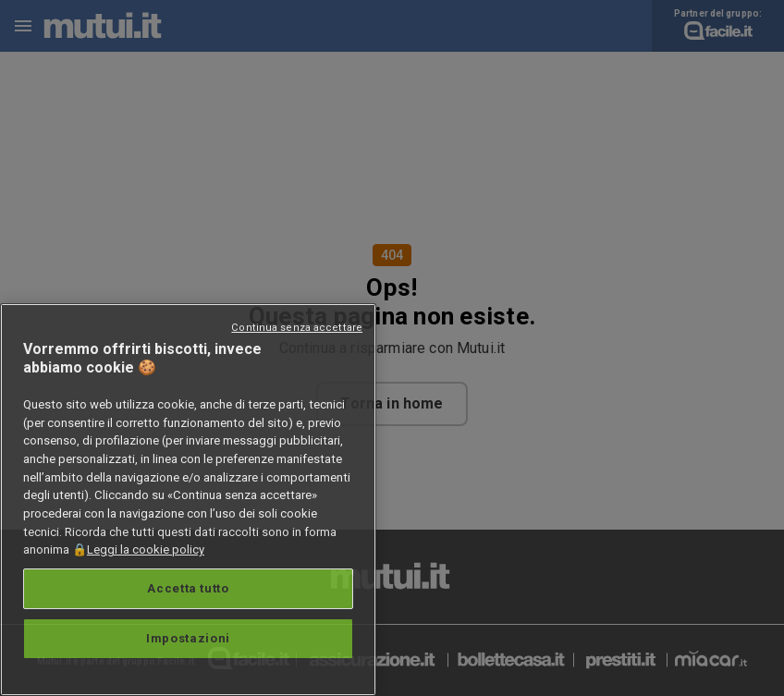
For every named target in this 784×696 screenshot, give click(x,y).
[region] (188, 500)
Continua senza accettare (297, 328)
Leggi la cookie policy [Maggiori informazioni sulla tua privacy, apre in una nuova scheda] (146, 549)
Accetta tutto (188, 588)
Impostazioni (188, 638)
